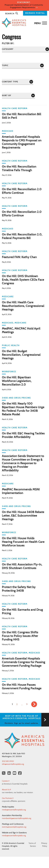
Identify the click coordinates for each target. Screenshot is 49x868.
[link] (34, 704)
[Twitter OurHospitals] (4, 773)
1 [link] (12, 704)
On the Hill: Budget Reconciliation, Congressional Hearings (21, 355)
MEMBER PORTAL (35, 13)
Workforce (9, 372)
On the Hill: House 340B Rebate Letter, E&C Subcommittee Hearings (23, 516)
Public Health (11, 345)
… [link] (22, 704)
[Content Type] (17, 82)
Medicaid (8, 131)
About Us (6, 790)
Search (12, 14)
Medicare (8, 297)
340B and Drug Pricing (16, 398)
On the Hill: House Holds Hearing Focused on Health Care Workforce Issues (23, 542)
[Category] (25, 49)
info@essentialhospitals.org (13, 764)
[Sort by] (18, 96)
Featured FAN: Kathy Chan (19, 257)
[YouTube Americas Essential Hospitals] (14, 773)
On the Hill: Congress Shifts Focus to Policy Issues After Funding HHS (20, 636)
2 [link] (17, 704)
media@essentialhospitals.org (14, 810)
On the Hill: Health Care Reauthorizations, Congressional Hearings (23, 306)
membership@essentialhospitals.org (17, 818)
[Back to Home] (24, 23)
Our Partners (8, 798)
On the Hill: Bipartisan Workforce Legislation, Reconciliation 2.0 (17, 381)
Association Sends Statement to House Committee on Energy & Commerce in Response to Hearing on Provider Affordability (23, 463)
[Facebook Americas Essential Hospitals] (20, 773)
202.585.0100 (8, 761)
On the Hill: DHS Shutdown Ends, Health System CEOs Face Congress (23, 280)
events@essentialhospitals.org (14, 827)
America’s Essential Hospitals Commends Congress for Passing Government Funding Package (24, 662)
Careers (6, 781)
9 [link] (27, 704)
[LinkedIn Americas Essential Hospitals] (9, 773)
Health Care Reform (15, 108)
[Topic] (23, 66)
